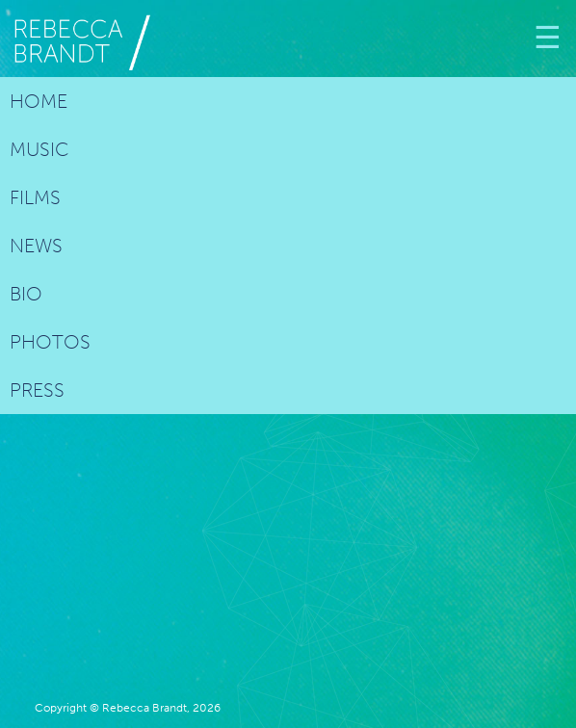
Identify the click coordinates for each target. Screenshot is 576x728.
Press (37, 390)
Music (39, 149)
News (36, 246)
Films (35, 197)
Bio (26, 294)
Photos (50, 342)
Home (39, 101)
